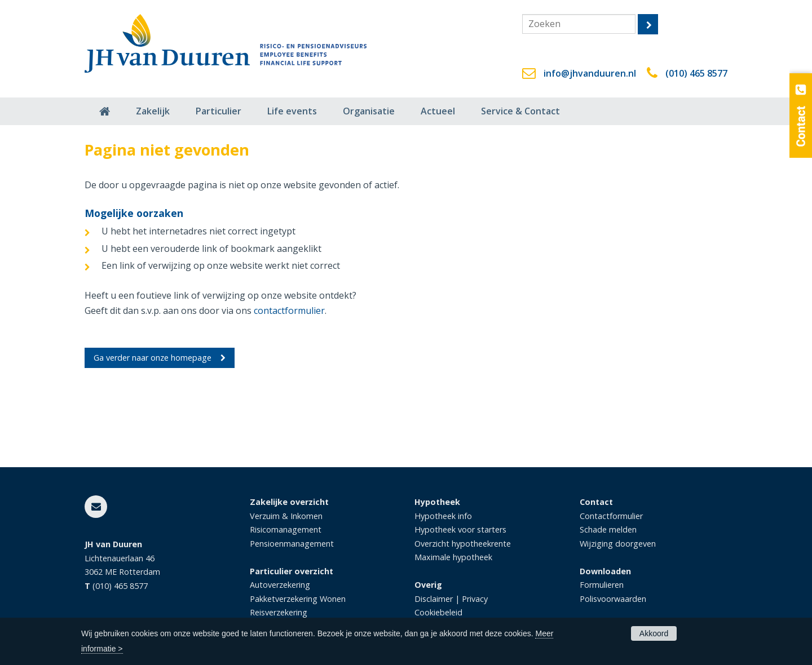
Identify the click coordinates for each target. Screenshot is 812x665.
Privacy (475, 599)
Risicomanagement (286, 529)
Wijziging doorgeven (618, 544)
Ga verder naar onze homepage (153, 358)
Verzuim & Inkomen (286, 516)
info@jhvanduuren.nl (590, 73)
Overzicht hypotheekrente (463, 544)
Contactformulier (611, 516)
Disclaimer (434, 599)
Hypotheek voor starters (460, 529)
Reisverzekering (279, 612)
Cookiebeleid (438, 612)
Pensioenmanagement (292, 544)
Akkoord (654, 633)
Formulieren (602, 585)
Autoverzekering (280, 585)
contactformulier (289, 311)
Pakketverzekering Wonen (298, 599)
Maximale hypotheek (453, 557)
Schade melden (608, 529)
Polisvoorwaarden (613, 599)
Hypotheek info (443, 516)
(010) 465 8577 (696, 73)
